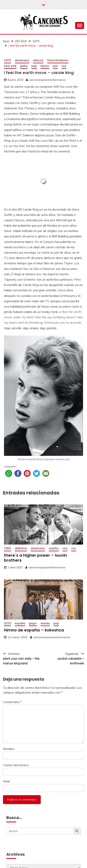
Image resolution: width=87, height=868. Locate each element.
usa (55, 66)
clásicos (38, 60)
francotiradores (58, 60)
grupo (33, 623)
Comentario (12, 702)
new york (10, 66)
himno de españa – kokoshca (34, 630)
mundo (45, 623)
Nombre (9, 749)
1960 (8, 548)
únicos (45, 66)
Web (6, 781)
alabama (21, 548)
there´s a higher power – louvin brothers (35, 558)
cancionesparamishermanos (47, 80)
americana (22, 60)
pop (34, 66)
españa (20, 623)
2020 (8, 623)
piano (24, 66)
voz (64, 66)
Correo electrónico (16, 765)
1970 (8, 60)
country (54, 548)
